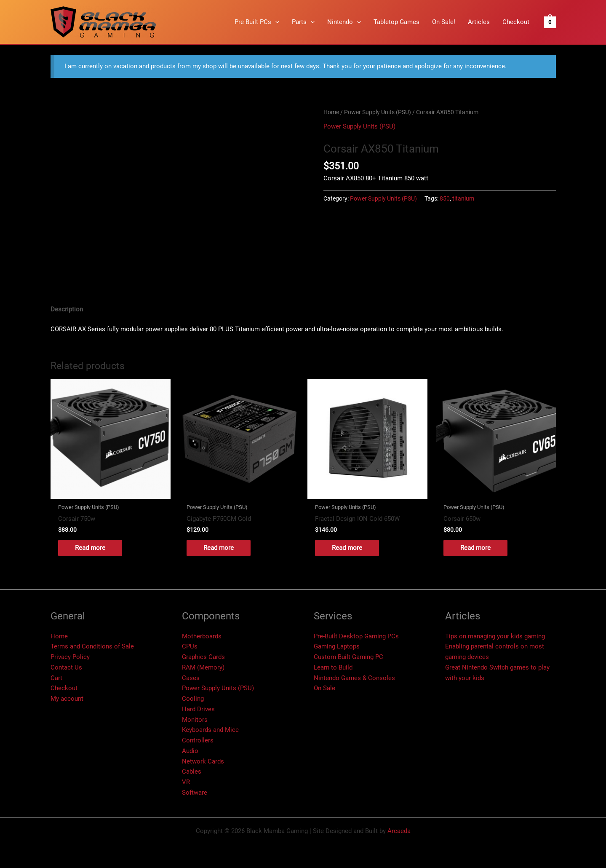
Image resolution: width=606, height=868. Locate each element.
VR (186, 782)
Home (331, 112)
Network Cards (203, 761)
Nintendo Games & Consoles (354, 678)
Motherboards (202, 636)
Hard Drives (198, 709)
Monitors (195, 720)
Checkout (64, 688)
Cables (192, 772)
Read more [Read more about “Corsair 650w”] (475, 548)
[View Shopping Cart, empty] (550, 22)
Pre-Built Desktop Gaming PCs (356, 636)
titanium (463, 198)
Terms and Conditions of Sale (92, 646)
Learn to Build (333, 667)
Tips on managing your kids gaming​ (495, 636)
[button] (275, 22)
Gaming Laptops (337, 646)
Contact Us (66, 667)
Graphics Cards (203, 657)
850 (445, 198)
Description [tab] (67, 309)
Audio (190, 751)
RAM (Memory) (203, 667)
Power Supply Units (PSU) (378, 112)
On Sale (324, 688)
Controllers (198, 740)
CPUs (190, 646)
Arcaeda (399, 831)
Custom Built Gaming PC (348, 657)
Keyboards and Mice (210, 730)
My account (67, 699)
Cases (191, 678)
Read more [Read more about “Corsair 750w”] (90, 548)
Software (195, 793)
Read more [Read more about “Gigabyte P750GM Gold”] (219, 548)
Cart (56, 678)
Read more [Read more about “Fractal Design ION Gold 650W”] (347, 548)
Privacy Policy (70, 657)
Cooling (193, 699)
